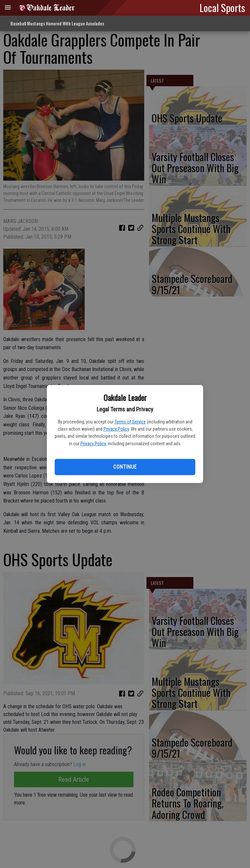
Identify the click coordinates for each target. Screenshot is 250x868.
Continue (125, 467)
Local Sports (222, 7)
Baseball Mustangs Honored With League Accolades (57, 23)
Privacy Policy (116, 429)
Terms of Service (130, 422)
